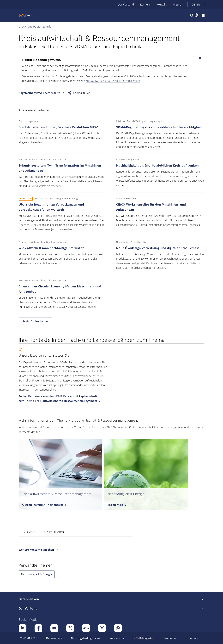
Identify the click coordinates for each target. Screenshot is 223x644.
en (198, 5)
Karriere (145, 5)
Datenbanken (29, 599)
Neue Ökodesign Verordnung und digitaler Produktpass (158, 248)
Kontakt (162, 5)
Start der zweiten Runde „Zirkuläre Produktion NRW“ (59, 127)
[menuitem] (29, 638)
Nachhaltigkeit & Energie (37, 574)
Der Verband (126, 5)
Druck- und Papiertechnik (35, 27)
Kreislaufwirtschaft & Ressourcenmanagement (113, 81)
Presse (177, 5)
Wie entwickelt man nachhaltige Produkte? (51, 248)
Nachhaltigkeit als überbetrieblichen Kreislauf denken (157, 165)
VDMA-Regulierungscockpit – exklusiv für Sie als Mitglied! (159, 127)
